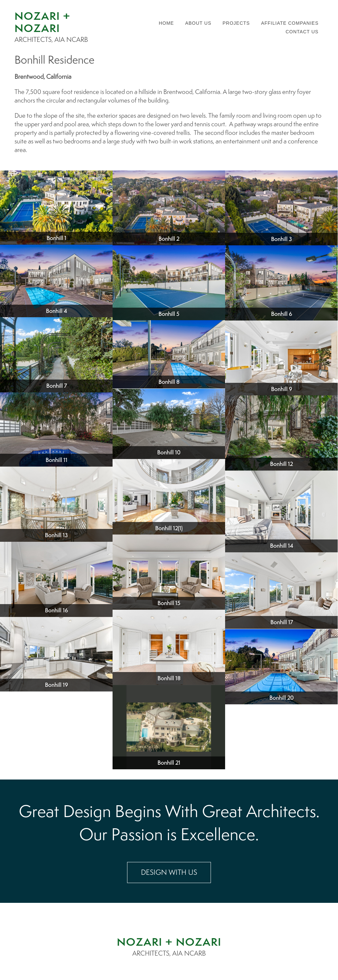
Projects (236, 23)
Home (166, 23)
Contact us (302, 32)
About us (198, 23)
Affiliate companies (290, 23)
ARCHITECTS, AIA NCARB (169, 953)
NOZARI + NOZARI (169, 942)
